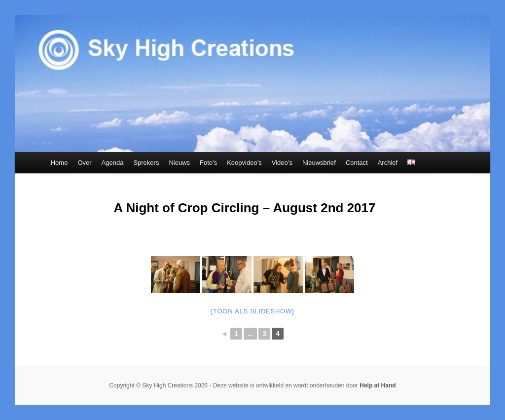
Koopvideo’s (244, 163)
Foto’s (208, 163)
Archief (388, 163)
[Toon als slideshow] (253, 311)
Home (59, 163)
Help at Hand (378, 385)
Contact (357, 163)
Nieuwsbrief (319, 163)
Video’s (282, 163)
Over (84, 163)
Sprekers (146, 163)
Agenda (113, 163)
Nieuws (179, 163)
